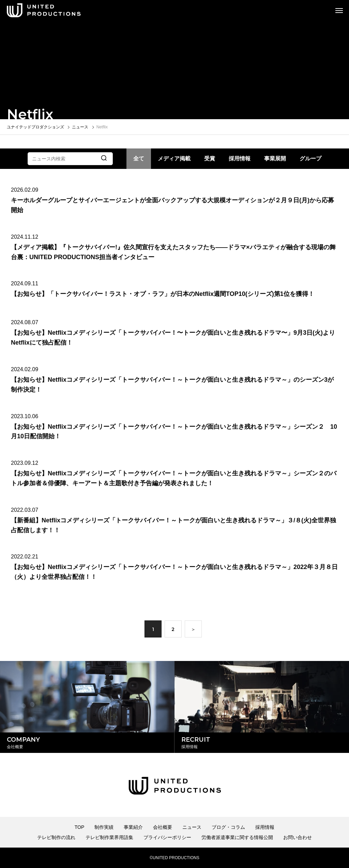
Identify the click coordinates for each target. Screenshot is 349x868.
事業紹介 (133, 827)
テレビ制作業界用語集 (109, 837)
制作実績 (104, 827)
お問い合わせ (298, 837)
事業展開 (275, 159)
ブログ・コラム (228, 827)
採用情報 (240, 159)
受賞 (210, 159)
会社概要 (163, 827)
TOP (80, 827)
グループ (310, 159)
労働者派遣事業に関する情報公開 (237, 837)
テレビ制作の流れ (56, 837)
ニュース (192, 827)
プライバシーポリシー (167, 837)
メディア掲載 (174, 159)
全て (139, 159)
